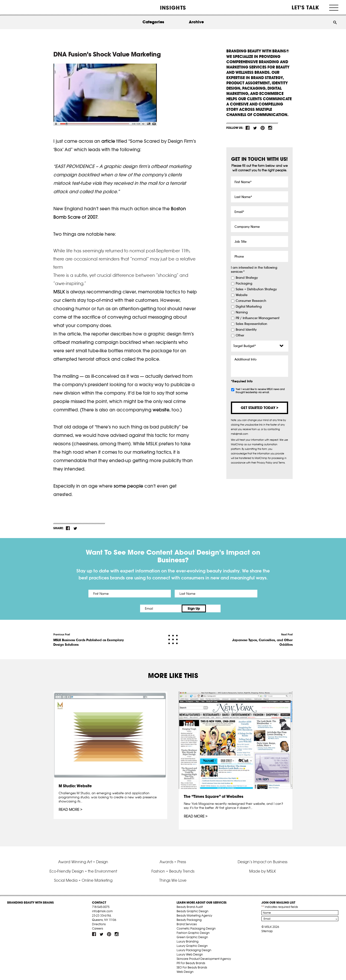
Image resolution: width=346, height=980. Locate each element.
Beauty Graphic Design (192, 911)
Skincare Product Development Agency (204, 959)
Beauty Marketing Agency (194, 915)
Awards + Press (173, 862)
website (161, 410)
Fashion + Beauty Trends (173, 871)
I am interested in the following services (254, 270)
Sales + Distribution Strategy (256, 289)
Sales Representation (251, 324)
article (108, 141)
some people (128, 486)
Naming (242, 312)
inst (270, 128)
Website (242, 295)
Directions (99, 924)
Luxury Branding (188, 941)
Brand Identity (246, 330)
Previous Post (89, 640)
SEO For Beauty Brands (192, 967)
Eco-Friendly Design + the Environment (83, 871)
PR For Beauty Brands (191, 963)
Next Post (257, 640)
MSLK (25, 7)
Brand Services (187, 924)
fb (248, 128)
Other (240, 335)
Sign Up (213, 608)
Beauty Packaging (189, 920)
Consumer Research (251, 301)
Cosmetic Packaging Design (196, 928)
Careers (98, 928)
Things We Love (173, 880)
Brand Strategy (247, 278)
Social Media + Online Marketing (83, 880)
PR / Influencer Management (258, 318)
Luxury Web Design (190, 954)
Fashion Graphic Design (193, 933)
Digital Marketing (249, 307)
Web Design (185, 972)
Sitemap (267, 931)
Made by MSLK (263, 871)
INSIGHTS (173, 8)
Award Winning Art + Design (83, 862)
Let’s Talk (306, 7)
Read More (69, 810)
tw (255, 128)
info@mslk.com (102, 911)
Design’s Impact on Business (263, 862)
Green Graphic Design (192, 937)
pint (263, 128)
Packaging (244, 284)
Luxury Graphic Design (192, 946)
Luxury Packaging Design (194, 950)
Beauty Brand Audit (190, 907)
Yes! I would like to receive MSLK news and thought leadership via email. (260, 391)
